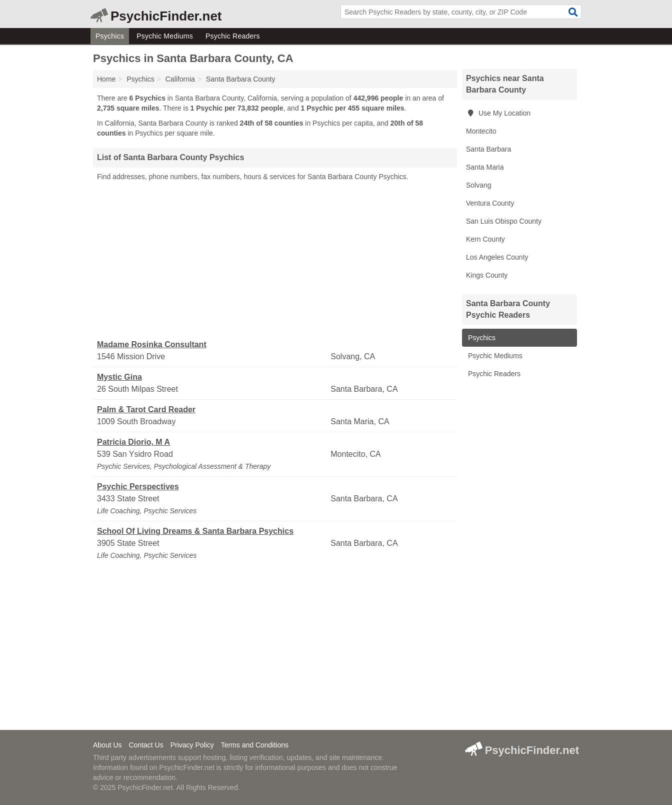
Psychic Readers (233, 36)
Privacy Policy (192, 745)
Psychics (110, 36)
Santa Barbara (488, 149)
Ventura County (490, 203)
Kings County (487, 275)
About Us (107, 745)
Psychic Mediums (165, 36)
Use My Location (498, 113)
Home (106, 79)
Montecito (481, 131)
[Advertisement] (275, 261)
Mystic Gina (119, 377)
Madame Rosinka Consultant (152, 344)
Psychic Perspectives (138, 487)
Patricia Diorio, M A (133, 442)
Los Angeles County (497, 257)
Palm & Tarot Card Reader (146, 410)
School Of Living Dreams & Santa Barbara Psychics (195, 531)
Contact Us (146, 745)
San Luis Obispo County (504, 221)
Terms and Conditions (255, 745)
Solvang (479, 185)
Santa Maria (485, 167)
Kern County (485, 239)
